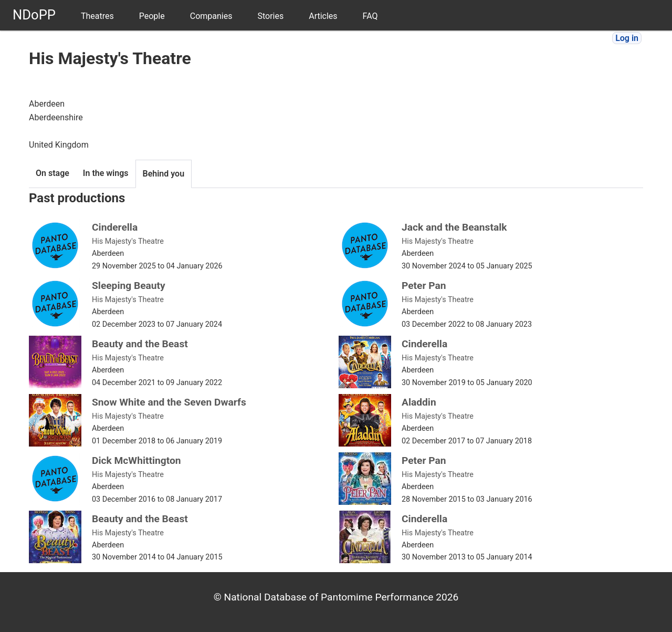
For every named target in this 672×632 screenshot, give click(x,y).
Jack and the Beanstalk (454, 227)
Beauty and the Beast (140, 344)
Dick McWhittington (136, 460)
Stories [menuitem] (270, 16)
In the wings (106, 173)
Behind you (164, 174)
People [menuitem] (152, 16)
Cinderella (115, 227)
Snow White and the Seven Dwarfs (169, 402)
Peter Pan (424, 286)
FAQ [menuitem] (370, 16)
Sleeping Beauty (129, 286)
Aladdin (419, 402)
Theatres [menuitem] (97, 16)
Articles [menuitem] (323, 16)
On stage (52, 173)
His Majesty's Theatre (128, 241)
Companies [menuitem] (211, 16)
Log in (627, 38)
